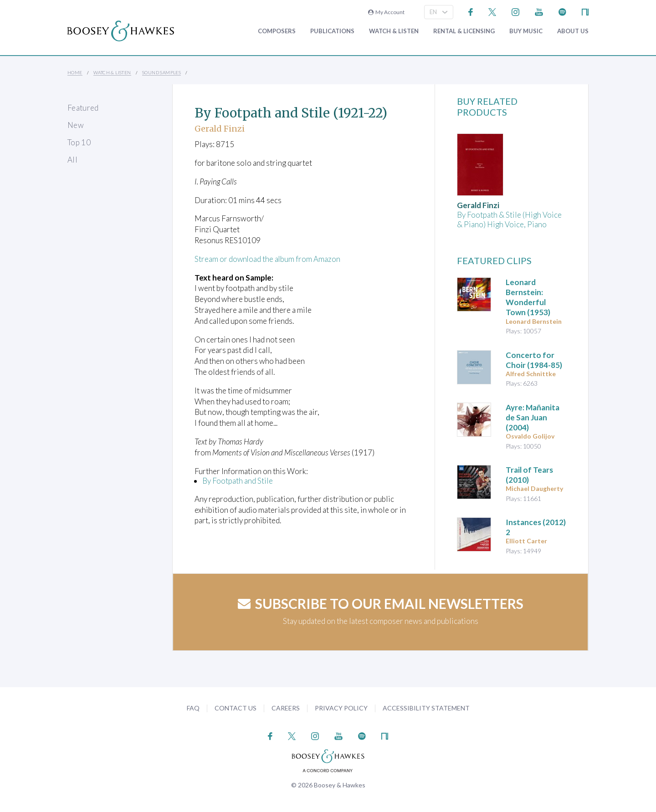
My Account (386, 12)
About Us (573, 31)
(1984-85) (534, 360)
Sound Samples (161, 72)
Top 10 (79, 142)
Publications (332, 31)
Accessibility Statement (426, 708)
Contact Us (236, 708)
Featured (83, 108)
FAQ (193, 708)
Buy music (526, 31)
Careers (286, 708)
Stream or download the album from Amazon (268, 259)
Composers (277, 31)
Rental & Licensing (464, 31)
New (76, 125)
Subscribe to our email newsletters (381, 603)
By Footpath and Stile (238, 481)
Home (75, 72)
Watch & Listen (394, 31)
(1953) (528, 297)
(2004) (533, 417)
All (72, 160)
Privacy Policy (341, 708)
